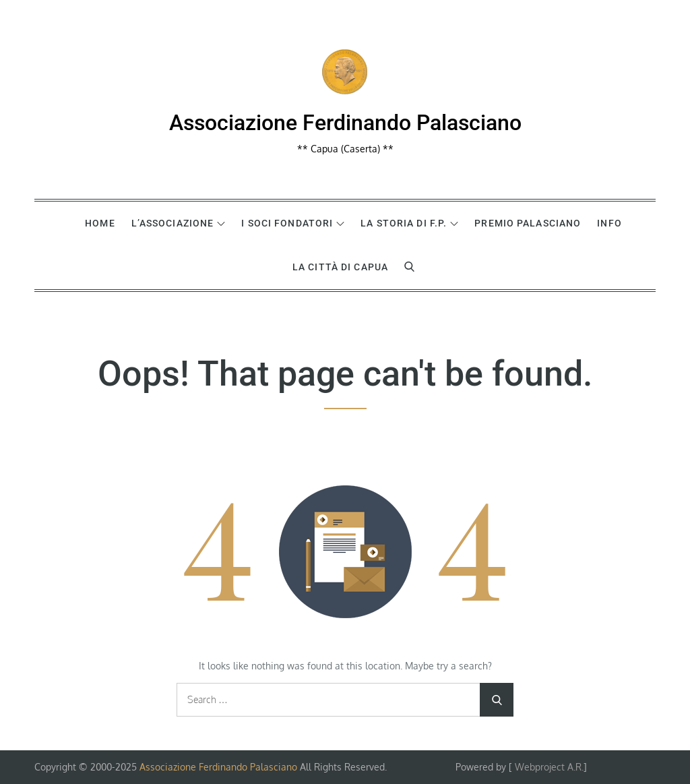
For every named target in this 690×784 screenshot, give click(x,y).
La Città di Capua (340, 267)
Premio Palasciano (528, 223)
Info (609, 223)
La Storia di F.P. (409, 223)
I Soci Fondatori (293, 223)
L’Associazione (179, 223)
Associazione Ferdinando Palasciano (345, 123)
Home (100, 223)
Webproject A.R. (549, 767)
